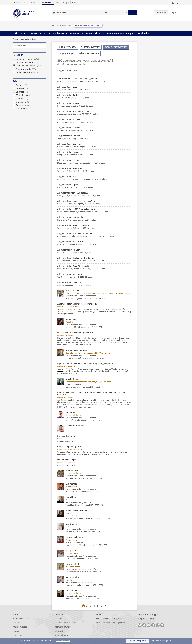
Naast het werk (61, 635)
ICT (46, 33)
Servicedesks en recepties (24, 619)
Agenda (30, 85)
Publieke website (30, 59)
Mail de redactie (20, 627)
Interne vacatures (62, 627)
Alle (106, 12)
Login (177, 3)
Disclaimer (17, 635)
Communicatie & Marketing (117, 33)
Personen (30, 105)
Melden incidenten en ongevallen (110, 623)
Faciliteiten (59, 33)
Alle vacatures (61, 631)
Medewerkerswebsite (21, 39)
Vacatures (30, 109)
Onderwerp (30, 102)
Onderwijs (75, 33)
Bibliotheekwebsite (30, 72)
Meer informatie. (63, 641)
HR (21, 33)
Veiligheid (142, 33)
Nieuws (30, 99)
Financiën (33, 33)
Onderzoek (92, 33)
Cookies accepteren (137, 641)
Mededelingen (30, 95)
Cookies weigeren (163, 641)
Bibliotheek (77, 2)
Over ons (58, 619)
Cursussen (30, 88)
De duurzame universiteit (65, 623)
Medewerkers (48, 2)
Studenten (35, 2)
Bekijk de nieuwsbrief (147, 619)
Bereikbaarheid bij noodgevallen (110, 619)
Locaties (30, 92)
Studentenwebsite (30, 62)
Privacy (16, 631)
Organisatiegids (63, 2)
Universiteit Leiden (20, 2)
